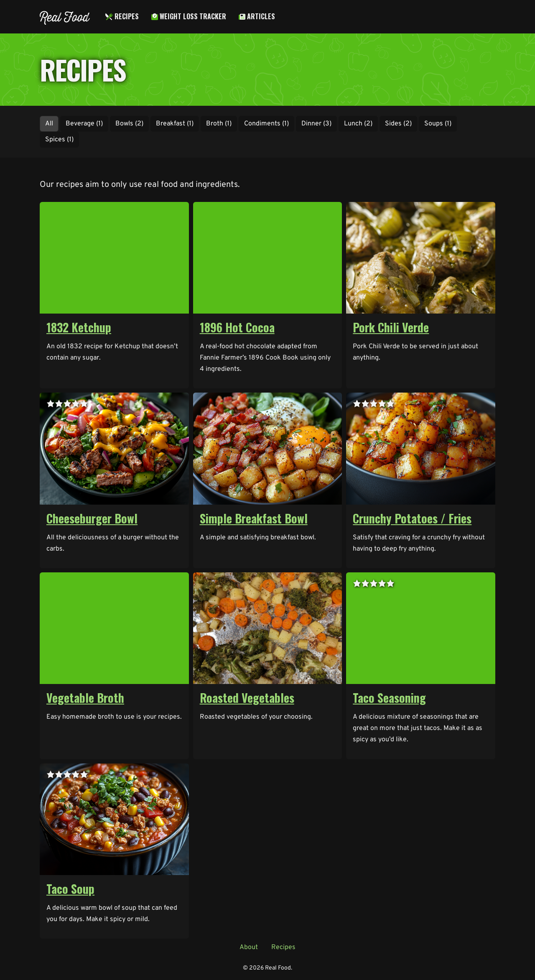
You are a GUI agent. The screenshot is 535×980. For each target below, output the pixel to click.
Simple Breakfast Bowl (254, 518)
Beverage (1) (84, 124)
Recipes (122, 16)
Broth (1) (219, 124)
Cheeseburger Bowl (92, 518)
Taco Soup (70, 889)
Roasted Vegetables (247, 698)
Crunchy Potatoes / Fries (412, 518)
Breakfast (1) (175, 124)
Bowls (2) (129, 124)
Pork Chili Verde (391, 327)
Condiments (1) (266, 124)
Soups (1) (438, 124)
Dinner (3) (316, 124)
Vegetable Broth (85, 698)
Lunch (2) (358, 124)
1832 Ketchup (79, 327)
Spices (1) (59, 140)
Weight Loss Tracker (189, 16)
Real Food (64, 17)
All (49, 124)
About (249, 947)
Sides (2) (398, 124)
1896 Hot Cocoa (237, 327)
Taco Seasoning (389, 698)
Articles (257, 16)
